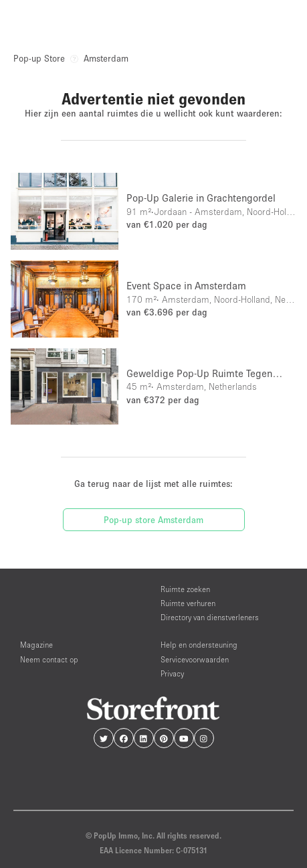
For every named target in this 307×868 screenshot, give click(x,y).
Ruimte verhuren (188, 603)
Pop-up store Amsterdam (153, 520)
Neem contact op (49, 659)
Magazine (36, 645)
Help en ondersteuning (199, 645)
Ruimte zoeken (185, 589)
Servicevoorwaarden (195, 659)
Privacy (172, 673)
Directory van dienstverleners (210, 617)
